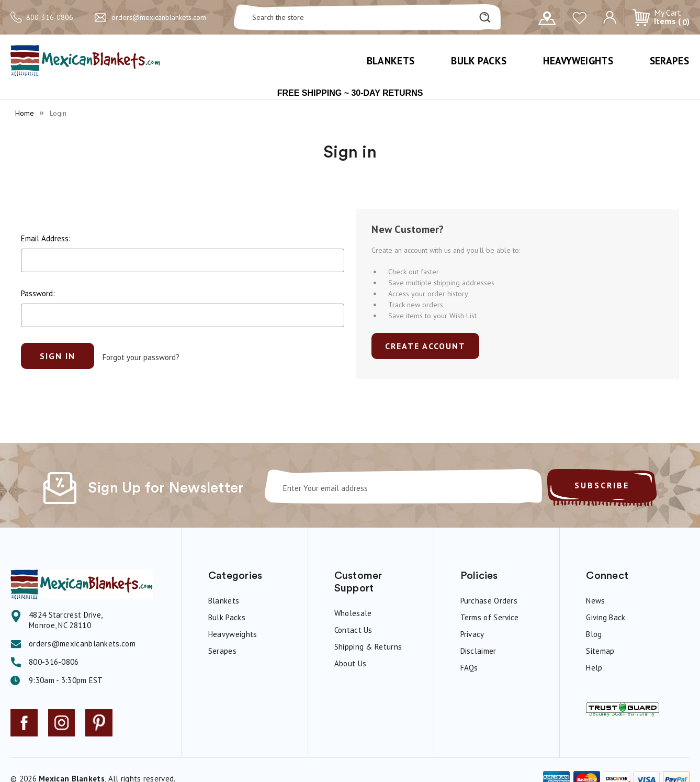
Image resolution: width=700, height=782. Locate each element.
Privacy (472, 634)
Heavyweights (578, 61)
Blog (594, 634)
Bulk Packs (479, 61)
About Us (350, 663)
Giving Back (606, 617)
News (595, 601)
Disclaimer (478, 651)
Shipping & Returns (368, 647)
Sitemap (600, 651)
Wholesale (353, 613)
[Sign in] (610, 16)
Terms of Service (490, 617)
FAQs (469, 668)
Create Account (425, 346)
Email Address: (46, 238)
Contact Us (353, 630)
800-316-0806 (50, 17)
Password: (38, 293)
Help (594, 668)
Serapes (669, 61)
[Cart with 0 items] (661, 17)
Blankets (391, 61)
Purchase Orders (489, 601)
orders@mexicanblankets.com (159, 17)
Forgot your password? (141, 356)
